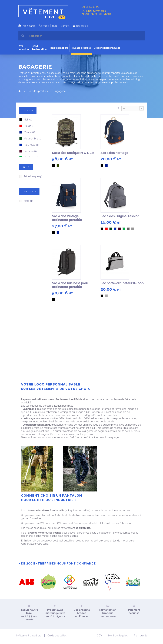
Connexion (82, 26)
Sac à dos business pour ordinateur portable (70, 285)
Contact (65, 26)
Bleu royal (31, 145)
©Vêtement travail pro (29, 636)
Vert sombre (33, 139)
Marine (29, 132)
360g (28, 201)
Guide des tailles (57, 636)
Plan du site (141, 636)
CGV (99, 636)
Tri (119, 108)
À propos (44, 26)
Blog (55, 26)
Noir (28, 120)
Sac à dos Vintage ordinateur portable (67, 218)
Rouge (29, 126)
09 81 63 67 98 (90, 7)
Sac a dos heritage (114, 153)
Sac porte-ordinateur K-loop (122, 283)
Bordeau (30, 151)
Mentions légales (118, 636)
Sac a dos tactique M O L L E (73, 153)
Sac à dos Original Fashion (120, 216)
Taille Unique (33, 176)
